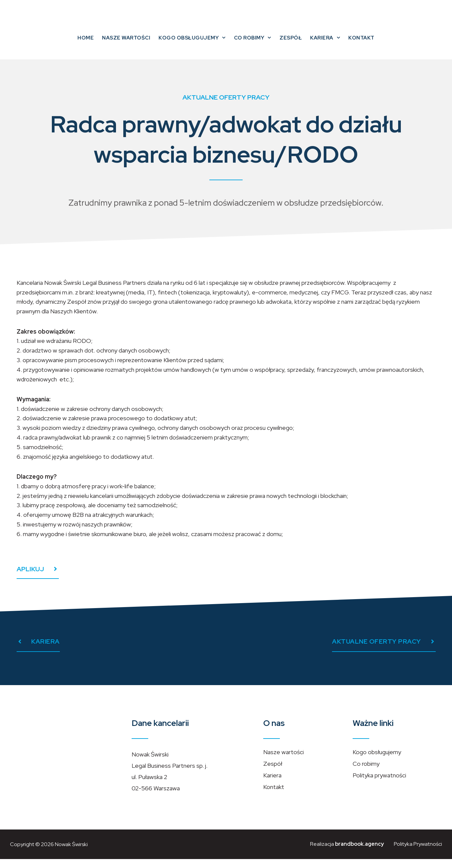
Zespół (291, 45)
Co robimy (253, 45)
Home (86, 45)
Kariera (325, 45)
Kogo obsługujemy (192, 45)
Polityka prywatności (379, 784)
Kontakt (361, 45)
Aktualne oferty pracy (226, 106)
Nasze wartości (126, 45)
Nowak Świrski (71, 853)
